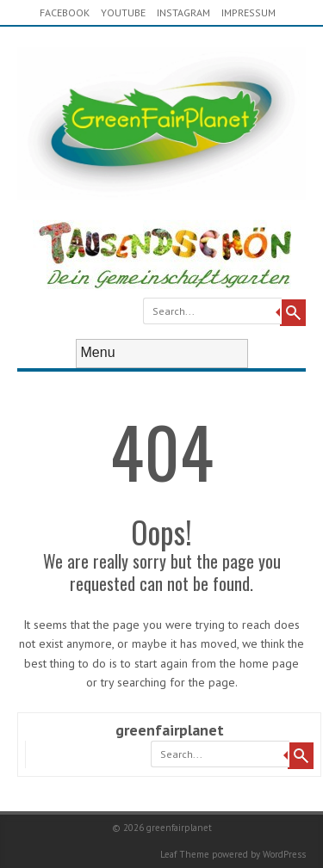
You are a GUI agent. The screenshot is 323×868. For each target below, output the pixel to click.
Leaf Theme (185, 854)
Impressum (248, 12)
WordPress (284, 854)
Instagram (183, 12)
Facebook (65, 12)
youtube (123, 12)
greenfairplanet (170, 730)
